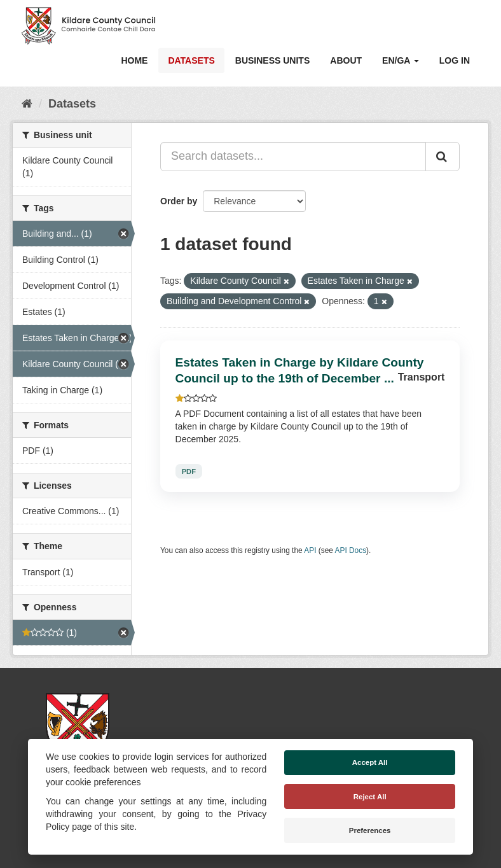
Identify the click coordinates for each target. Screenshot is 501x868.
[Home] (27, 104)
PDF (189, 471)
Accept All (370, 762)
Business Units (272, 60)
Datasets (191, 60)
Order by (179, 201)
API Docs (351, 550)
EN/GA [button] (401, 60)
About (346, 60)
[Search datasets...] (293, 157)
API (310, 550)
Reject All (370, 797)
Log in (455, 60)
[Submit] (443, 157)
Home (134, 60)
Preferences (370, 830)
